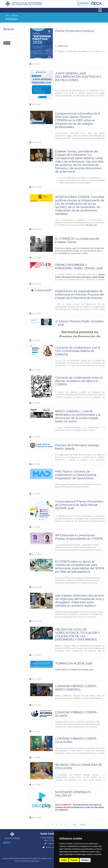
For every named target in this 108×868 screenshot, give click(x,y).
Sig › (75, 825)
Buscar (7, 43)
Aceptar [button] (64, 860)
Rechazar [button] (74, 860)
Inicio (7, 16)
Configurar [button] (85, 860)
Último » (83, 825)
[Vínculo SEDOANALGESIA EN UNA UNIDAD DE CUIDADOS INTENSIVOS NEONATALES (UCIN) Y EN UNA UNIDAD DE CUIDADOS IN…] (79, 807)
